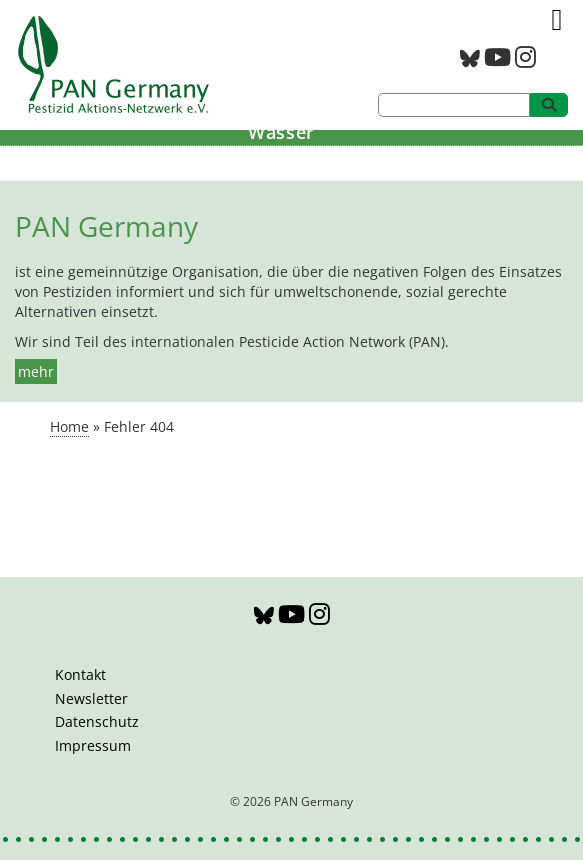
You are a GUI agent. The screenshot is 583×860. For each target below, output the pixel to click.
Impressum (93, 745)
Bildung (281, 161)
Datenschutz (97, 721)
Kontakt (80, 674)
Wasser (281, 132)
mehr (36, 371)
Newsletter (91, 698)
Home (69, 426)
